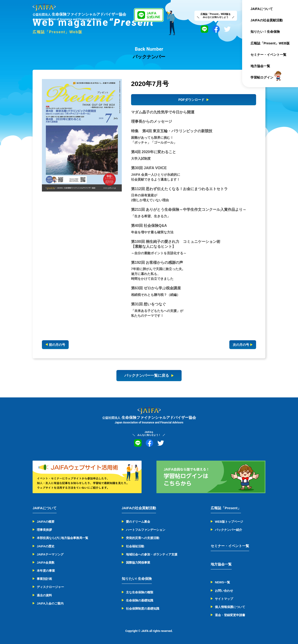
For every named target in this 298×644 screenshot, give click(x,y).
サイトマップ (224, 599)
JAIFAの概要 (46, 522)
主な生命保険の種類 (140, 592)
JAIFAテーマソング (50, 554)
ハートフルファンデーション (146, 530)
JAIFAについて (262, 9)
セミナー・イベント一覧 (268, 55)
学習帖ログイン (262, 78)
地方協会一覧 (260, 66)
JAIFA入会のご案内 (50, 603)
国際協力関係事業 (138, 563)
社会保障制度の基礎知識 (143, 609)
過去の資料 (44, 595)
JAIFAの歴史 (46, 546)
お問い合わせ (224, 591)
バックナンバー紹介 (229, 530)
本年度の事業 (46, 571)
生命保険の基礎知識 (140, 600)
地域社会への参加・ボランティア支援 (152, 554)
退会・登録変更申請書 (230, 615)
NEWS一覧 (222, 582)
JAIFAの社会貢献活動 (267, 20)
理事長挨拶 (44, 530)
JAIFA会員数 (46, 563)
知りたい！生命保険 (265, 32)
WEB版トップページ (229, 522)
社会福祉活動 (135, 546)
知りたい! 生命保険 (137, 579)
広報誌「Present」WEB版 (270, 43)
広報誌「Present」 (226, 508)
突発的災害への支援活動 (143, 538)
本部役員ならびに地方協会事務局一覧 (63, 538)
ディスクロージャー (50, 587)
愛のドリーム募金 (138, 522)
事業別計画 (44, 579)
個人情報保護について (230, 607)
